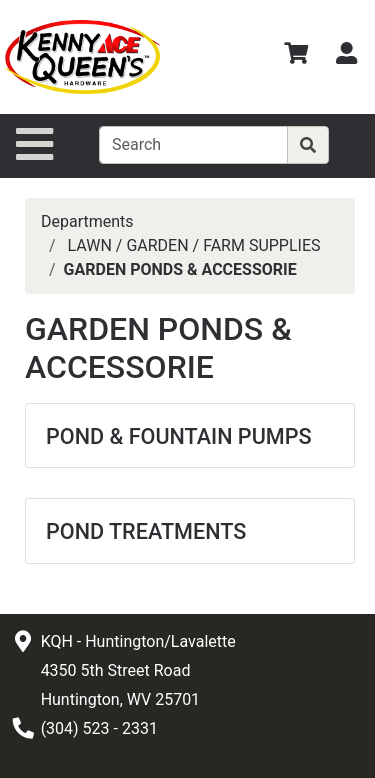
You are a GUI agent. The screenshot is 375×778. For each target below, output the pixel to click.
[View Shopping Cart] (296, 56)
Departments (87, 221)
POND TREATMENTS (146, 531)
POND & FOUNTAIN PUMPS (179, 436)
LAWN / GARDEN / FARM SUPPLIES (194, 245)
